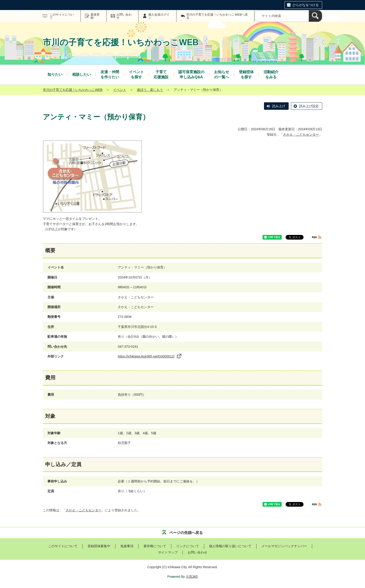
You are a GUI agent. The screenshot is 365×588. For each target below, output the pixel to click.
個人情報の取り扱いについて (230, 546)
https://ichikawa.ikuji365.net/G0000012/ (150, 356)
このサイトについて (62, 16)
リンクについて (188, 546)
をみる (271, 74)
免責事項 (127, 546)
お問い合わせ (124, 16)
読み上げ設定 (309, 106)
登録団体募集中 (99, 546)
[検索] (315, 16)
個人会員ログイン (159, 16)
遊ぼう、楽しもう (150, 90)
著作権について (155, 546)
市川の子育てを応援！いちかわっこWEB (73, 90)
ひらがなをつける (306, 5)
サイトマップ (168, 552)
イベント (120, 90)
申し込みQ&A (191, 74)
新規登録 (95, 16)
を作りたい (110, 74)
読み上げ (279, 106)
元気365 (192, 577)
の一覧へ (222, 74)
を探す (136, 74)
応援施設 (161, 74)
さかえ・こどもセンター (301, 134)
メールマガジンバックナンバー (284, 546)
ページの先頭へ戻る (186, 533)
